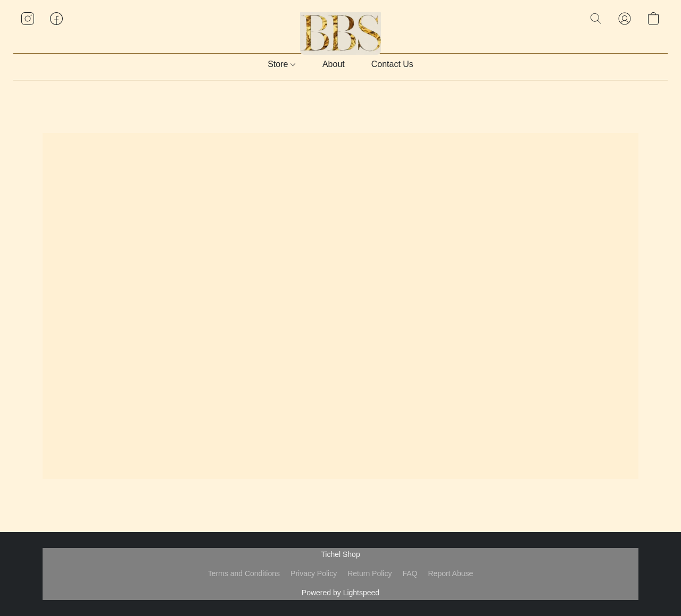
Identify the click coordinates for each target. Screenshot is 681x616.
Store (281, 64)
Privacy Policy (314, 573)
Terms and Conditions (244, 573)
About (334, 64)
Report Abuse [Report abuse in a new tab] (450, 573)
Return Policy (369, 573)
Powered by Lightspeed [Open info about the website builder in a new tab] (340, 593)
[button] (341, 29)
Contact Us (392, 64)
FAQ (410, 573)
